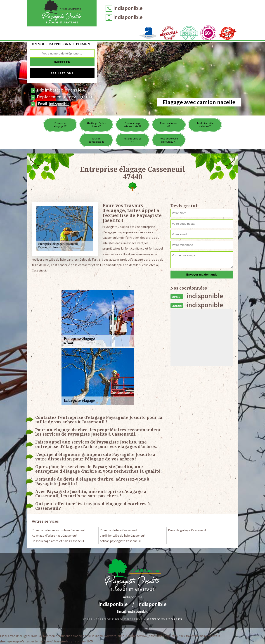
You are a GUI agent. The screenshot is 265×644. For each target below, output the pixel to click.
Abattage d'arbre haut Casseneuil (54, 535)
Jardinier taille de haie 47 (205, 125)
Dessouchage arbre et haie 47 (132, 125)
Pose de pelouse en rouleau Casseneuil (59, 530)
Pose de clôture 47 (169, 125)
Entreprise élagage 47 (60, 125)
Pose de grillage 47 (132, 140)
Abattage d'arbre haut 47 (96, 125)
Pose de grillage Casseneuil (187, 530)
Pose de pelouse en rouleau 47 (169, 140)
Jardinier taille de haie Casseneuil (123, 535)
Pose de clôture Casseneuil (118, 530)
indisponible (128, 8)
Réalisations (62, 73)
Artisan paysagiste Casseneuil (120, 541)
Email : (54, 104)
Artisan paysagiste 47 (96, 140)
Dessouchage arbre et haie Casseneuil (58, 541)
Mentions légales (164, 619)
